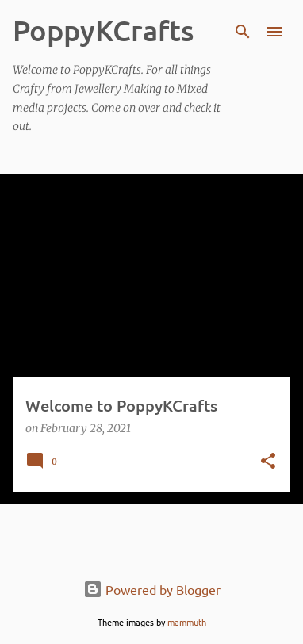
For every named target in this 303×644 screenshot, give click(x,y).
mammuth (187, 622)
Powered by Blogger (152, 589)
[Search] (243, 32)
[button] (268, 462)
